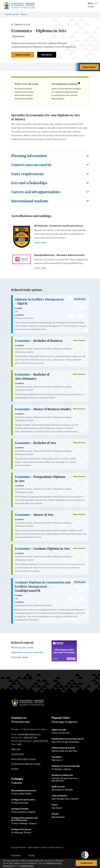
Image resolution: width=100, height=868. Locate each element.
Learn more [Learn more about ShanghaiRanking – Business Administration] (40, 268)
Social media (17, 754)
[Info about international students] (79, 83)
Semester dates (20, 657)
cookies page (27, 866)
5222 (19, 744)
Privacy (32, 855)
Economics (23, 341)
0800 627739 (30, 738)
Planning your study (22, 647)
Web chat (16, 749)
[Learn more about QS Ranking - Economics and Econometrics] (22, 237)
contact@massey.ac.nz (29, 734)
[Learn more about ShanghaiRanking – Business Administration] (22, 259)
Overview (15, 67)
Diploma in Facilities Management (39, 299)
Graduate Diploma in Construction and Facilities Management (43, 584)
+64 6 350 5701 (40, 741)
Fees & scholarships (83, 67)
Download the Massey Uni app (26, 764)
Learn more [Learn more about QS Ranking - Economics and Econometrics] (40, 242)
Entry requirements (63, 67)
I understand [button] (86, 863)
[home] (19, 6)
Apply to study (23, 55)
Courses (48, 67)
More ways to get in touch (23, 759)
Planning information (32, 67)
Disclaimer (16, 855)
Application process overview (27, 652)
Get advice (47, 55)
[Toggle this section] (50, 156)
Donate (15, 769)
